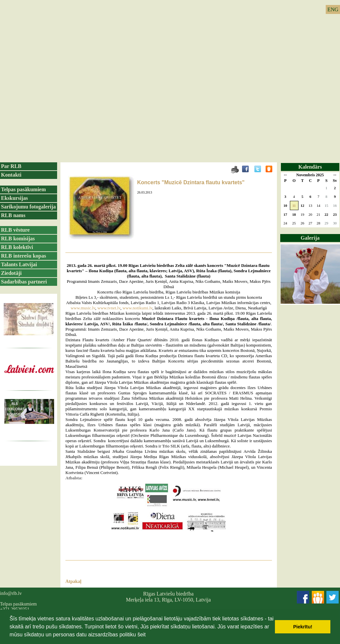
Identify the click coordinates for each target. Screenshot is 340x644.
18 (294, 214)
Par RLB (11, 166)
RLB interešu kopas (24, 256)
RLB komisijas (18, 239)
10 (285, 205)
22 (327, 214)
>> (335, 175)
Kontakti (11, 175)
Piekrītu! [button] (303, 627)
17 (285, 214)
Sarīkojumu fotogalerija (28, 207)
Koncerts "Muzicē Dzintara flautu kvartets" (191, 182)
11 (294, 205)
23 (335, 214)
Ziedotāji (11, 273)
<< (285, 175)
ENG (333, 9)
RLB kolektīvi (17, 247)
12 (302, 205)
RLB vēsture (15, 230)
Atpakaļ (73, 581)
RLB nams (13, 215)
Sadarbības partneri (24, 282)
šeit (142, 635)
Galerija (310, 238)
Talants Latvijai (19, 264)
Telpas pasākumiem (23, 189)
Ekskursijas (14, 198)
